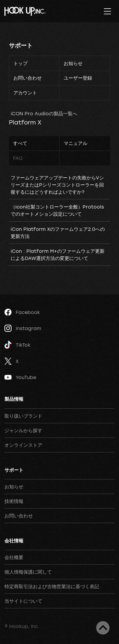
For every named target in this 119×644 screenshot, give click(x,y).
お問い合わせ (28, 78)
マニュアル (75, 143)
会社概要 (14, 557)
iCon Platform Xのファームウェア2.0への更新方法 (58, 233)
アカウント (25, 93)
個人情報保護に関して (28, 572)
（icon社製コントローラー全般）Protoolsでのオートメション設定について (57, 210)
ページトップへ (103, 628)
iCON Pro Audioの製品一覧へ (44, 113)
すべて (20, 143)
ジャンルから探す (23, 430)
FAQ (18, 158)
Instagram (23, 328)
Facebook (22, 312)
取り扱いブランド (23, 416)
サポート (21, 45)
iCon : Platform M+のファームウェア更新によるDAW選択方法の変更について (58, 255)
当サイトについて (23, 601)
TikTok (17, 345)
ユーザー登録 (78, 78)
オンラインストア (23, 445)
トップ (20, 63)
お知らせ (73, 63)
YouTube (20, 377)
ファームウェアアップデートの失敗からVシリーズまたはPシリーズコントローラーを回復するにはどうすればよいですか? (57, 185)
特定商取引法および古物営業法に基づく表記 (52, 586)
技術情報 (14, 501)
